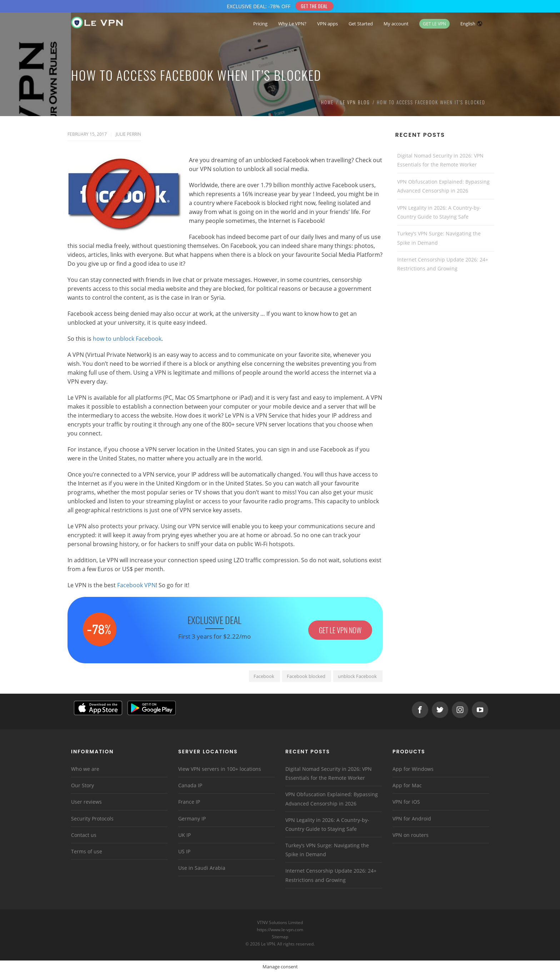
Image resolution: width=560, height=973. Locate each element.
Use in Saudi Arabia (202, 868)
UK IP (184, 835)
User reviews (86, 802)
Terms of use (87, 851)
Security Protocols (92, 819)
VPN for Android (412, 819)
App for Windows (413, 769)
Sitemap (280, 937)
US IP (184, 851)
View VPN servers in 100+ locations (220, 769)
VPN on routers (411, 835)
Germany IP (192, 819)
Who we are (85, 769)
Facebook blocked (306, 676)
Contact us (84, 835)
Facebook (264, 676)
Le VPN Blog (355, 102)
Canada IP (190, 785)
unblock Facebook (357, 676)
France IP (189, 802)
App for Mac (407, 785)
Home (327, 102)
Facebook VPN (136, 585)
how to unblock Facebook (127, 339)
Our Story (82, 785)
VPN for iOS (406, 802)
